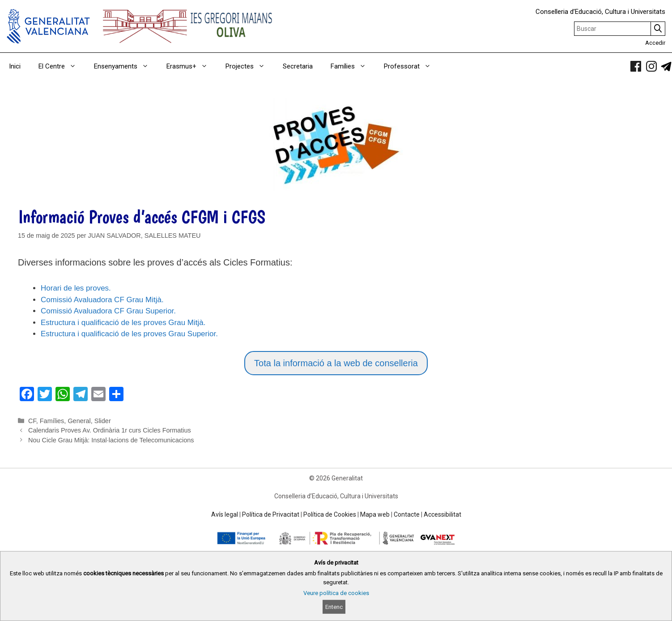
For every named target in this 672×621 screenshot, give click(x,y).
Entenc (334, 607)
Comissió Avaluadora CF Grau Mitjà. (102, 300)
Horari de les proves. (76, 288)
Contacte (407, 514)
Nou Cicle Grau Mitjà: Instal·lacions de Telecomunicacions (111, 440)
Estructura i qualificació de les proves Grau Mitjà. (123, 323)
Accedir (655, 43)
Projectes (250, 66)
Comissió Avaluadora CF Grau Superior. (108, 311)
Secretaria (298, 66)
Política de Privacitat (271, 514)
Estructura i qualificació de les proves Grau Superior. (129, 334)
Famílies (353, 66)
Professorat (412, 66)
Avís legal (225, 514)
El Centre (62, 66)
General (79, 421)
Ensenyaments (126, 66)
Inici (15, 66)
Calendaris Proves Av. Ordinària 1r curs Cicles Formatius (110, 430)
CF (32, 421)
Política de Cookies (330, 514)
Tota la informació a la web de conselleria (336, 363)
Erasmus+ (191, 66)
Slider (103, 421)
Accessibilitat (442, 514)
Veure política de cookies (336, 593)
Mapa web (375, 514)
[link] (636, 66)
